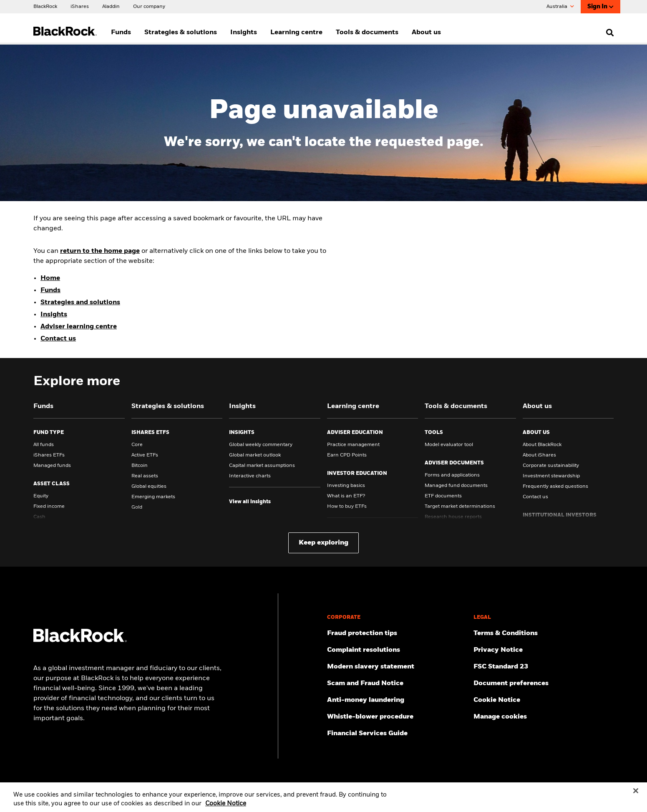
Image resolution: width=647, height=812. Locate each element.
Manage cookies (500, 717)
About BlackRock (542, 445)
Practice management (353, 445)
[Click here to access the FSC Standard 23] (544, 667)
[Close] (636, 795)
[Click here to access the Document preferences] (544, 683)
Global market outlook (255, 455)
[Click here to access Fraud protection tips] (397, 633)
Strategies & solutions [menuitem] (181, 33)
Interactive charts (250, 476)
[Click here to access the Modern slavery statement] (397, 667)
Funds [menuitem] (121, 33)
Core (137, 445)
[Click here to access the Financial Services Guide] (397, 734)
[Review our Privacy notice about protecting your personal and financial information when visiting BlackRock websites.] (544, 650)
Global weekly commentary (261, 445)
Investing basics (346, 486)
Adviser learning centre (79, 327)
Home (50, 278)
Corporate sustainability (551, 466)
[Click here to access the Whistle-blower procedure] (397, 717)
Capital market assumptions (262, 466)
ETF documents (443, 496)
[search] (608, 33)
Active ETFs (145, 455)
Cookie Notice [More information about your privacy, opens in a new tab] (226, 808)
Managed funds (52, 466)
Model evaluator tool (449, 445)
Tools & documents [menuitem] (367, 33)
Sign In (600, 7)
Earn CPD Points (347, 455)
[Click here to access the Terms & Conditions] (544, 633)
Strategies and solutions (80, 303)
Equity (41, 496)
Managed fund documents (456, 486)
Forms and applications (452, 475)
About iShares (539, 455)
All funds (44, 445)
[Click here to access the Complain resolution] (397, 650)
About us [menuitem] (426, 33)
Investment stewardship (551, 476)
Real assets (145, 476)
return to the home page (100, 251)
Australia (560, 7)
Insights (54, 315)
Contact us (58, 339)
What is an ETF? (346, 496)
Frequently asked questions (555, 487)
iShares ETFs (49, 455)
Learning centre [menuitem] (296, 33)
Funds (50, 290)
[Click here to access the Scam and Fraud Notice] (397, 683)
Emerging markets (153, 497)
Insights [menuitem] (244, 33)
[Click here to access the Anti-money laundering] (397, 700)
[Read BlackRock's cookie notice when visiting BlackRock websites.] (544, 700)
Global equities (149, 487)
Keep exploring (323, 543)
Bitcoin (140, 466)
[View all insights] (250, 502)
